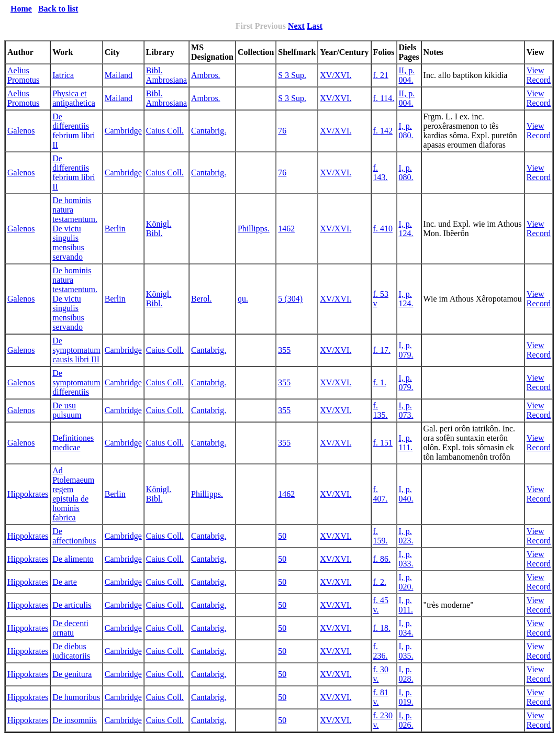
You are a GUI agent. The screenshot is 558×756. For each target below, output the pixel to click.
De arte (65, 582)
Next (296, 26)
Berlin (115, 229)
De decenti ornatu (70, 628)
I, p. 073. (406, 410)
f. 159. (381, 536)
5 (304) (290, 299)
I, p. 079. (406, 350)
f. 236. (381, 651)
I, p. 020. (406, 582)
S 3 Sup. (292, 75)
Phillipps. (254, 229)
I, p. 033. (406, 559)
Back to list (58, 9)
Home (21, 9)
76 (282, 131)
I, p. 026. (406, 720)
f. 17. (382, 350)
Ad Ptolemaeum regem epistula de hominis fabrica (73, 494)
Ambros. (206, 75)
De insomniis (75, 720)
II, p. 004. (407, 75)
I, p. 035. (406, 651)
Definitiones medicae (73, 443)
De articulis (72, 605)
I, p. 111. (406, 443)
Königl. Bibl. (159, 229)
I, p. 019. (406, 697)
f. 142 (383, 131)
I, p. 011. (406, 605)
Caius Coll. (165, 131)
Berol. (202, 299)
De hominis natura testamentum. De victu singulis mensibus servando (75, 229)
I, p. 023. (406, 536)
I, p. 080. (406, 131)
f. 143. (381, 173)
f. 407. (381, 494)
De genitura (72, 674)
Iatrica (63, 75)
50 (282, 536)
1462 (286, 229)
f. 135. (381, 410)
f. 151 (383, 443)
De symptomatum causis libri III (76, 350)
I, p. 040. (406, 494)
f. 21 (381, 75)
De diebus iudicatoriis (71, 651)
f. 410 (383, 229)
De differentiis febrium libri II (74, 131)
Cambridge (123, 131)
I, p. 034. (406, 628)
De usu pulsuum (67, 410)
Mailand (119, 75)
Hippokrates (28, 494)
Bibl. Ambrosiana (166, 75)
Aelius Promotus (23, 75)
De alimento (73, 559)
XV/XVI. (336, 75)
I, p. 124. (406, 229)
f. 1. (380, 382)
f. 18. (382, 628)
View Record (539, 75)
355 (284, 350)
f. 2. (380, 582)
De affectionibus (74, 536)
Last (315, 26)
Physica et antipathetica (74, 98)
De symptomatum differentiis (76, 382)
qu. (243, 299)
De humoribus (76, 697)
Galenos (21, 131)
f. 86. (382, 559)
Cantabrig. (209, 131)
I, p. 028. (406, 674)
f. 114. (384, 98)
